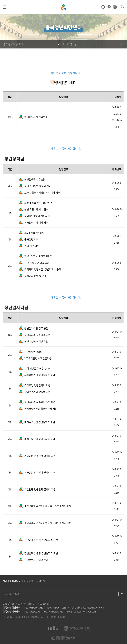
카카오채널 (109, 7)
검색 (123, 7)
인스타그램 (115, 7)
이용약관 (29, 581)
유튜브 (103, 7)
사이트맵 (41, 581)
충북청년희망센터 (13, 44)
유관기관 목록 (12, 594)
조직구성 (72, 44)
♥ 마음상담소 (97, 7)
